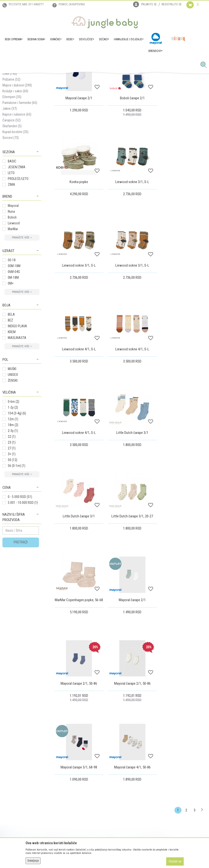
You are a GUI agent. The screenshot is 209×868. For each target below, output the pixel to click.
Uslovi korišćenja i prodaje (72, 744)
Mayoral (13, 278)
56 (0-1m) (17, 538)
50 (13, 532)
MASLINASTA (17, 410)
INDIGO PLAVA (17, 398)
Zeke (10, 146)
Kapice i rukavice (17, 186)
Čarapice (12, 192)
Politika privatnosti (68, 784)
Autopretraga (130, 97)
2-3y (13, 503)
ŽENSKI (13, 453)
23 (12, 514)
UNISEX (13, 447)
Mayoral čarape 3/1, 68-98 (131, 582)
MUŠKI (12, 441)
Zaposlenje (10, 744)
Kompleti (12, 117)
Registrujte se (172, 4)
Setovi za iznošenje (19, 111)
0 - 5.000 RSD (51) (20, 569)
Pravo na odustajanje (122, 771)
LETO (11, 245)
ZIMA (11, 257)
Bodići (10, 122)
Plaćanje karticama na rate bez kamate (75, 774)
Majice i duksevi (17, 157)
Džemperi (12, 169)
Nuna (11, 284)
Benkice (10, 134)
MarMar (13, 301)
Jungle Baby (10, 79)
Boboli (12, 289)
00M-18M (14, 338)
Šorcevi (11, 210)
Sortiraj (150, 97)
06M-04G (14, 344)
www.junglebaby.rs (85, 855)
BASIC (12, 233)
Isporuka (113, 744)
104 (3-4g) (17, 485)
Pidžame (11, 152)
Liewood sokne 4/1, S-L (78, 334)
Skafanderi (12, 198)
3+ (12, 526)
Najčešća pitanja (66, 790)
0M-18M (13, 350)
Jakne (10, 181)
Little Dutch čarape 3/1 (78, 417)
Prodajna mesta (13, 758)
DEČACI (49, 79)
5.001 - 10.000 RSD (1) (23, 575)
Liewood (14, 295)
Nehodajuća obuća (18, 140)
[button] (205, 65)
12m (13, 491)
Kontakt (8, 751)
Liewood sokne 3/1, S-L (78, 252)
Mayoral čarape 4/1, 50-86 (183, 582)
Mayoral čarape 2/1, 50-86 (183, 499)
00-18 (12, 332)
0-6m (14, 474)
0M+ (11, 355)
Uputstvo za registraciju (71, 751)
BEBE (38, 79)
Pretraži (21, 614)
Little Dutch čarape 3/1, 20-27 (183, 417)
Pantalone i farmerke (20, 175)
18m (13, 497)
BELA (11, 387)
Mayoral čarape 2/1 (78, 169)
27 (12, 520)
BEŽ (10, 392)
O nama (8, 737)
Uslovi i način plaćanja (70, 765)
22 (12, 509)
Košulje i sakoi (15, 163)
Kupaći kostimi (15, 204)
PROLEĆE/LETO (18, 251)
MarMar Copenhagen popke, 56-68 (78, 501)
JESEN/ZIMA (17, 239)
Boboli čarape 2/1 (131, 169)
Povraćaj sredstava (120, 765)
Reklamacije (115, 758)
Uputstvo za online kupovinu (74, 758)
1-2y (13, 480)
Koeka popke (183, 169)
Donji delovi (14, 128)
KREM (12, 404)
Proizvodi (26, 79)
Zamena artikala (118, 751)
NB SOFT (113, 855)
